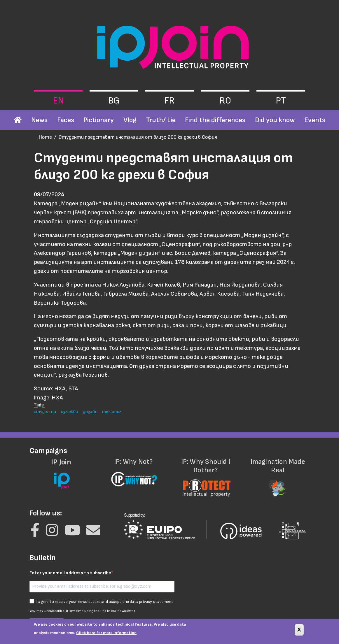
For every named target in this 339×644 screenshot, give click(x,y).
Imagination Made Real (278, 474)
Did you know (275, 120)
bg (114, 101)
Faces (66, 120)
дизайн (90, 412)
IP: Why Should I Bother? (206, 474)
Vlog (130, 120)
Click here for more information (106, 635)
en (58, 101)
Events (315, 120)
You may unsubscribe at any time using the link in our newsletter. (83, 611)
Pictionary (99, 120)
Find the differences (215, 120)
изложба (69, 412)
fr (169, 101)
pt (281, 101)
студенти (45, 412)
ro (225, 101)
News (39, 120)
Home (45, 137)
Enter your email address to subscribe (70, 573)
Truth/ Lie (161, 120)
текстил (112, 412)
